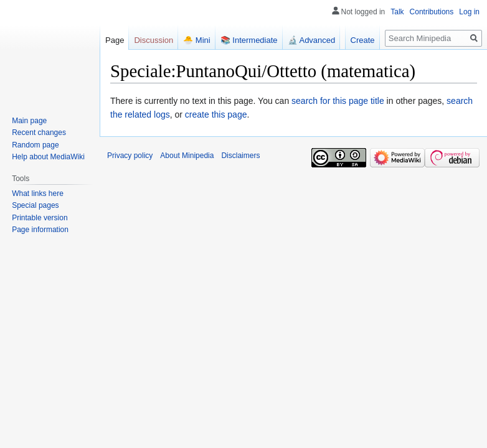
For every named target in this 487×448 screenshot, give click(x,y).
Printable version (40, 218)
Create (363, 40)
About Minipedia (187, 156)
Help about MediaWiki (48, 157)
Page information (40, 230)
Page (115, 40)
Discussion (154, 40)
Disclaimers (240, 156)
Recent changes (39, 133)
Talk (397, 12)
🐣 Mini (196, 40)
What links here (38, 194)
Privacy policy (130, 156)
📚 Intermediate (249, 40)
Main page (29, 121)
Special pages (35, 205)
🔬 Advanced (312, 40)
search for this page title (338, 101)
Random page (35, 145)
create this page (216, 114)
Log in (469, 12)
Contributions (432, 12)
